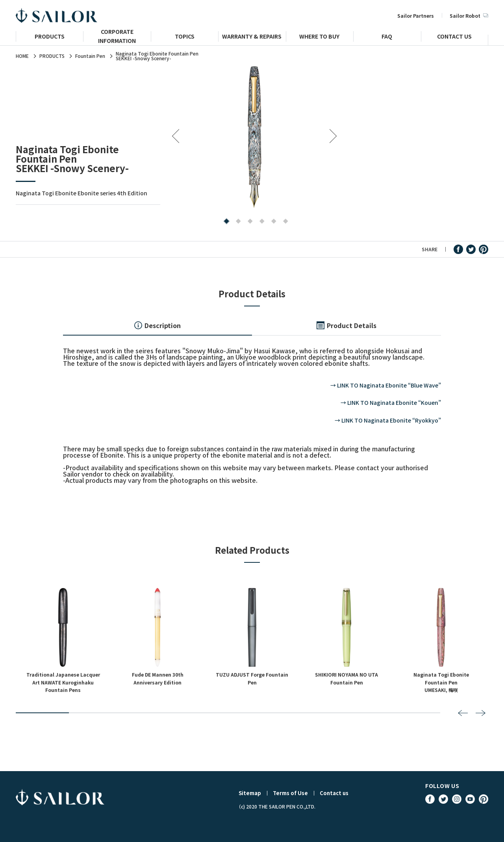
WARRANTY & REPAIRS (252, 37)
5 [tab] (272, 222)
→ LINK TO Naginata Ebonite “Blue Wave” (386, 385)
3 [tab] (248, 222)
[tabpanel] (255, 137)
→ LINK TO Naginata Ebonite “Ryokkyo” (388, 420)
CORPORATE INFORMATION (117, 40)
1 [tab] (225, 222)
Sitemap (250, 793)
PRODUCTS (50, 37)
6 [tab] (284, 222)
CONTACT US (454, 37)
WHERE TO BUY (319, 37)
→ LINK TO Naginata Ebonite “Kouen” (391, 402)
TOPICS (185, 37)
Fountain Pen (90, 56)
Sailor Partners (416, 16)
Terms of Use (290, 793)
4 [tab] (260, 222)
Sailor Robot (469, 16)
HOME (22, 56)
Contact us (334, 793)
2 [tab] (236, 222)
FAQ (387, 37)
